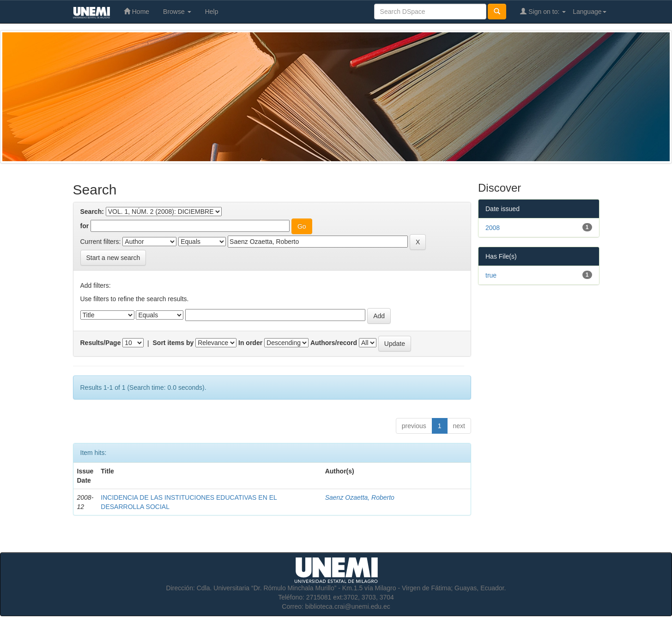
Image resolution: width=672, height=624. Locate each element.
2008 (493, 228)
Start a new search (113, 258)
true (491, 275)
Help (212, 12)
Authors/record (334, 343)
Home (136, 11)
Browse (177, 12)
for (85, 226)
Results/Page (101, 343)
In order (250, 343)
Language (589, 12)
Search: (92, 212)
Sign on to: (543, 11)
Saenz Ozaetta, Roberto (360, 497)
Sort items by (173, 343)
